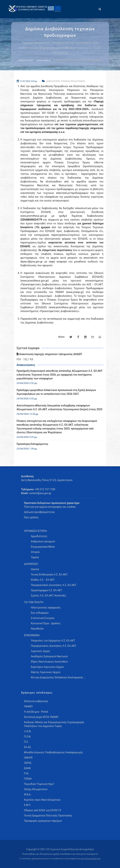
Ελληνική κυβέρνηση (36, 701)
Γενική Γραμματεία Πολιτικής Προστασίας (48, 816)
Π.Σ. (26, 742)
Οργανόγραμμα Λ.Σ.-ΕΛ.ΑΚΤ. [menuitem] (47, 590)
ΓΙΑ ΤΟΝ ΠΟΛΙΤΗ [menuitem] (34, 602)
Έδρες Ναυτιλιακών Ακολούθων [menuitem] (50, 662)
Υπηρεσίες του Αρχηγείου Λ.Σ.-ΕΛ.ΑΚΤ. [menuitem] (53, 641)
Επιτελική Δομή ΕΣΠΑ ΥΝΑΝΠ (41, 717)
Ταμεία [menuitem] (35, 557)
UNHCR (28, 758)
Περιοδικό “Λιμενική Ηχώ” (39, 784)
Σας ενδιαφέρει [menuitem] (40, 613)
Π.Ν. (27, 773)
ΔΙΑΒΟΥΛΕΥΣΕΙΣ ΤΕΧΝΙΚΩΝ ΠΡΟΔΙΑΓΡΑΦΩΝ (65, 81)
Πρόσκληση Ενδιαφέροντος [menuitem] (32, 444)
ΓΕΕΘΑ (28, 779)
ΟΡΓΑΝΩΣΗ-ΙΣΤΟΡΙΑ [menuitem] (36, 531)
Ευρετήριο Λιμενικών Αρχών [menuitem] (48, 667)
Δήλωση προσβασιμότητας (40, 512)
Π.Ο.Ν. (28, 737)
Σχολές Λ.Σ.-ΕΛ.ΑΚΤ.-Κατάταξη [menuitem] (48, 596)
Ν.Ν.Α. (28, 794)
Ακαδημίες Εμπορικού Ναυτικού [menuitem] (49, 656)
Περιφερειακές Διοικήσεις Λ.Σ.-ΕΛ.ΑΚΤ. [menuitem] (54, 585)
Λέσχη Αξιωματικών (36, 789)
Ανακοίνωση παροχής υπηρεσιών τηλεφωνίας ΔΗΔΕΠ (49, 354)
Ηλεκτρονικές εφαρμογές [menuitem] (46, 608)
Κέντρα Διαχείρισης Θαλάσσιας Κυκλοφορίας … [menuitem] (58, 677)
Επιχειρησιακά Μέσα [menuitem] (43, 547)
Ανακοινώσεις (43, 60)
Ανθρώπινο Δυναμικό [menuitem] (43, 541)
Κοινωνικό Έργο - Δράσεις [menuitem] (46, 623)
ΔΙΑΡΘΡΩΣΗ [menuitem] (31, 564)
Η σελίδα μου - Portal (36, 712)
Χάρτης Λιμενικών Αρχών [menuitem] (46, 672)
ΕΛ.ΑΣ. (28, 747)
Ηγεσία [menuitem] (35, 569)
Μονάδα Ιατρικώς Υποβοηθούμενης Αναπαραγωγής (54, 752)
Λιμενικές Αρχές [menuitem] (41, 651)
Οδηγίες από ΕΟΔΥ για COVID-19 (43, 810)
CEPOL (28, 763)
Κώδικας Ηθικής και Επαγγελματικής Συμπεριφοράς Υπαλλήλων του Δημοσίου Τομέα (54, 724)
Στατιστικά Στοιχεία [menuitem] (43, 618)
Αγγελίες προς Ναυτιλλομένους (42, 800)
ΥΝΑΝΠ (28, 706)
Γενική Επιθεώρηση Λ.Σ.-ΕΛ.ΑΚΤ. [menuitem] (50, 574)
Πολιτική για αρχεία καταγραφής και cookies (50, 507)
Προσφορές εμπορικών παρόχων (43, 821)
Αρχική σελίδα (26, 60)
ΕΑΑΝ (27, 768)
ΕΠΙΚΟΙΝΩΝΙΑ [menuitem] (32, 635)
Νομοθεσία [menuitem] (37, 629)
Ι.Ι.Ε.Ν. (28, 731)
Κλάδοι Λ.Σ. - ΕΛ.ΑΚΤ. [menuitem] (43, 580)
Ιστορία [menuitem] (35, 552)
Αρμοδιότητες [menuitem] (39, 536)
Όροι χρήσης (31, 517)
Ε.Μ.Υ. (28, 805)
